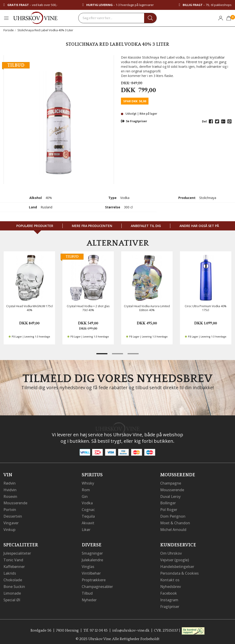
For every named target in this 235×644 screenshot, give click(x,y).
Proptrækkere (94, 577)
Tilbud (87, 590)
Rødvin (10, 483)
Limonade (12, 590)
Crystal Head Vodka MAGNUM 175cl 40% (29, 308)
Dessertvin (13, 515)
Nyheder (89, 597)
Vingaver (11, 522)
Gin (85, 496)
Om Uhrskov (171, 552)
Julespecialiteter (17, 552)
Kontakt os (170, 577)
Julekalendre (92, 558)
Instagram (169, 597)
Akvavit (88, 522)
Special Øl (12, 597)
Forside (9, 30)
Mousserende (15, 502)
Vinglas (88, 565)
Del (204, 121)
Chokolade (13, 577)
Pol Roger (169, 509)
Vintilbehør (91, 571)
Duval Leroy (170, 496)
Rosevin (10, 496)
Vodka (87, 502)
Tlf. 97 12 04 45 (95, 627)
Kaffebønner (14, 565)
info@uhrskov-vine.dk (131, 627)
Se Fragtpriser (134, 121)
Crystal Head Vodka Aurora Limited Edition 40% (147, 308)
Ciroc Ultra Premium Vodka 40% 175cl (206, 308)
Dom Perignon (173, 515)
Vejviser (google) (175, 558)
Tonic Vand (13, 558)
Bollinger (168, 502)
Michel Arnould (173, 528)
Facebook (169, 590)
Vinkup (9, 528)
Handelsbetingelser (177, 565)
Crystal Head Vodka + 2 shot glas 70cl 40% (88, 308)
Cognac (88, 509)
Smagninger (92, 552)
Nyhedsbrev (171, 584)
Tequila (88, 515)
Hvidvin (10, 490)
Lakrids (10, 571)
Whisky (88, 483)
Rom (86, 490)
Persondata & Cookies (179, 571)
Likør (86, 528)
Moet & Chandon (175, 522)
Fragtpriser (170, 603)
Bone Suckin (14, 584)
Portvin (10, 509)
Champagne (171, 483)
